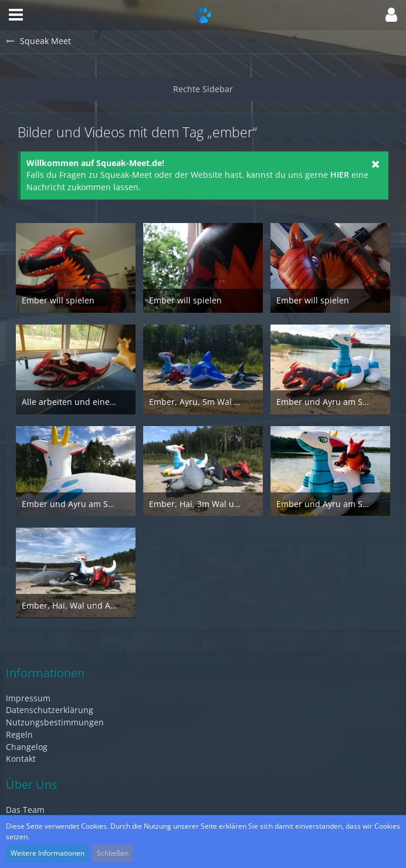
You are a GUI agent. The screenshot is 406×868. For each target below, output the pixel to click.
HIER (340, 175)
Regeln (19, 734)
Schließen (113, 853)
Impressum (28, 698)
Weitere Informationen (48, 853)
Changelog (27, 747)
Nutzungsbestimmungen (55, 722)
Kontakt (21, 759)
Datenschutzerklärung (50, 710)
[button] (16, 15)
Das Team (25, 810)
